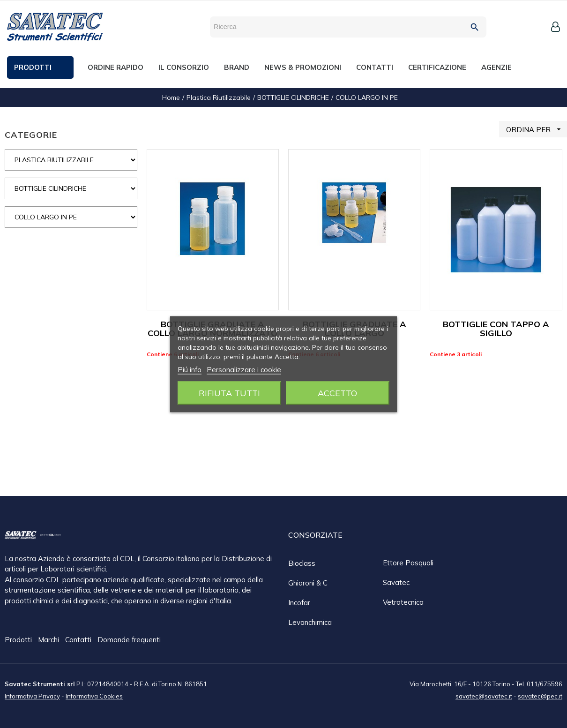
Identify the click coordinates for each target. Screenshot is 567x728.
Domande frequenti (129, 640)
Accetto (337, 393)
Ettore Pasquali (408, 563)
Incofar (299, 603)
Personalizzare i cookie (244, 369)
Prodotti (19, 640)
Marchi (49, 640)
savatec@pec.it (540, 696)
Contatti (79, 640)
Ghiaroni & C (308, 583)
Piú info (190, 369)
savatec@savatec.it (484, 696)
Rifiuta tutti (229, 393)
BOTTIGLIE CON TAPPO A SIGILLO (496, 329)
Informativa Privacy (32, 696)
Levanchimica (310, 622)
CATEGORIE (31, 135)
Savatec (396, 582)
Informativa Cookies (94, 696)
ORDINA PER (537, 129)
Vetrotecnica (403, 602)
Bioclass (302, 563)
